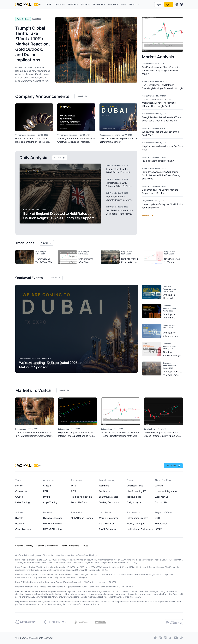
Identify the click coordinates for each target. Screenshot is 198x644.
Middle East (161, 524)
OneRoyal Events (170, 325)
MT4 (74, 486)
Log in (158, 4)
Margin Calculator (109, 518)
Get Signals (171, 466)
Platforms (73, 4)
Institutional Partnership (140, 529)
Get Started (105, 491)
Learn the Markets (108, 497)
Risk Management (53, 524)
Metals (19, 486)
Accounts (60, 4)
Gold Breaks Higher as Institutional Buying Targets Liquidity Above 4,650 (163, 434)
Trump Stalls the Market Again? (158, 161)
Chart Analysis (23, 529)
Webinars (104, 486)
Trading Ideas (134, 497)
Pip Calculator (107, 524)
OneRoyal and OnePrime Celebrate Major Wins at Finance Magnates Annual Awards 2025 (172, 316)
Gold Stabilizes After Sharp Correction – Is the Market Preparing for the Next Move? (162, 70)
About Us (134, 4)
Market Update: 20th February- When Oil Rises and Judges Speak (119, 186)
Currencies (21, 491)
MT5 (73, 491)
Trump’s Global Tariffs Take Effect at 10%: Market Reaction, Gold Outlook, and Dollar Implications (33, 44)
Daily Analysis (23, 19)
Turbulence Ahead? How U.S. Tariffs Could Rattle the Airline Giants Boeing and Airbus (161, 175)
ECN (45, 491)
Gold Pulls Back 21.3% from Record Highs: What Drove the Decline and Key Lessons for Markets (172, 261)
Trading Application (81, 497)
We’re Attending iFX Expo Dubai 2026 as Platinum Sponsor (118, 140)
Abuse (85, 546)
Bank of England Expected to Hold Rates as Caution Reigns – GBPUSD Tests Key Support (59, 216)
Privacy (30, 546)
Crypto (19, 497)
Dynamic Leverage (53, 518)
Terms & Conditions (70, 546)
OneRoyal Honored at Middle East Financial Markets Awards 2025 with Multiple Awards (173, 373)
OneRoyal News (135, 486)
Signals (19, 518)
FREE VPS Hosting (52, 529)
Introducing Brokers (137, 518)
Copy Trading (50, 502)
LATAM (158, 529)
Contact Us (161, 502)
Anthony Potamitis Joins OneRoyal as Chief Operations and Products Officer (76, 140)
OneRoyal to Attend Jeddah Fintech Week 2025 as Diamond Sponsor (173, 334)
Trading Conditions (109, 502)
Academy (113, 4)
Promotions (99, 4)
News (123, 4)
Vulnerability (53, 546)
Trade (49, 4)
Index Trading (23, 502)
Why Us (159, 486)
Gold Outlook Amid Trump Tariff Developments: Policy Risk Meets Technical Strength (32, 140)
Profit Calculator (108, 529)
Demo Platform (79, 502)
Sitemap (19, 546)
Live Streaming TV (136, 491)
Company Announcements (26, 135)
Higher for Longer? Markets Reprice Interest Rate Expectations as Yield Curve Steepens (76, 434)
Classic (47, 486)
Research (20, 524)
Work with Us (162, 497)
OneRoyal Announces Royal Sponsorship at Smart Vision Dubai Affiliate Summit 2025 (173, 354)
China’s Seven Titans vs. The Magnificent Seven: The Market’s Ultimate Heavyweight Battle (159, 103)
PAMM (47, 497)
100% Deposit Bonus (82, 518)
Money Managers (136, 524)
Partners (85, 4)
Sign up (169, 4)
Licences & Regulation (166, 491)
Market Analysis (148, 81)
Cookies (40, 546)
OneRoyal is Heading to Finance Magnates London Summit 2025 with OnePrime (173, 296)
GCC (157, 518)
